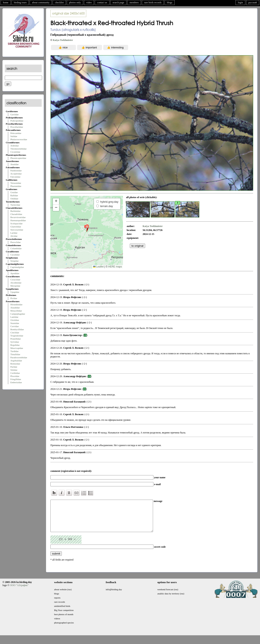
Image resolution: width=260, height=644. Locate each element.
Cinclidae (15, 332)
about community (41, 2)
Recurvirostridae (18, 217)
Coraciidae (15, 280)
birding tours (20, 2)
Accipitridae (16, 174)
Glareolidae (16, 227)
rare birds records (153, 2)
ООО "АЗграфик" (19, 591)
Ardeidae (15, 146)
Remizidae (15, 364)
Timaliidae (15, 354)
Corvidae (15, 326)
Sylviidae (15, 342)
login (240, 2)
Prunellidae (16, 339)
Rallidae (14, 195)
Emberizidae (16, 382)
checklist (59, 2)
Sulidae (14, 136)
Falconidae (15, 177)
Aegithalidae (16, 361)
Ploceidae (15, 376)
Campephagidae (18, 314)
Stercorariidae (17, 230)
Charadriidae (16, 214)
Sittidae (14, 370)
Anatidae (15, 164)
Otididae (14, 199)
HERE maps (115, 267)
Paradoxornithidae (19, 357)
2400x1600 (68, 13)
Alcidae (14, 236)
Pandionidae (16, 171)
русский (253, 2)
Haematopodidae (18, 220)
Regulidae (15, 345)
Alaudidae (15, 308)
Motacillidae (16, 311)
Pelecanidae (16, 133)
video (89, 2)
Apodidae (15, 273)
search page (118, 2)
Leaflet (98, 267)
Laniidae (14, 317)
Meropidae (15, 286)
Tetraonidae (16, 183)
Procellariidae (17, 127)
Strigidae (15, 261)
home (6, 2)
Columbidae (16, 248)
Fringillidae (16, 379)
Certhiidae (15, 373)
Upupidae (15, 292)
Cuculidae (15, 255)
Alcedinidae (16, 283)
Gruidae (14, 192)
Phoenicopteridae (18, 158)
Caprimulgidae (17, 267)
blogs (170, 2)
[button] (87, 228)
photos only (75, 2)
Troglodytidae (17, 336)
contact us (102, 2)
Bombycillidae (17, 329)
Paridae (14, 367)
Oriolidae (15, 320)
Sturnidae (15, 323)
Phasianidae (16, 186)
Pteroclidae (15, 242)
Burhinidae (15, 211)
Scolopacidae (16, 223)
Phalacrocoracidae (19, 139)
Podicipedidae (17, 121)
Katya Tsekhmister (63, 40)
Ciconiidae (15, 152)
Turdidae (14, 351)
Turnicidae (15, 205)
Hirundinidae (16, 304)
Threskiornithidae (18, 149)
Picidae (14, 298)
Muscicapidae (17, 348)
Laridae (14, 233)
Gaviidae (15, 114)
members (134, 2)
